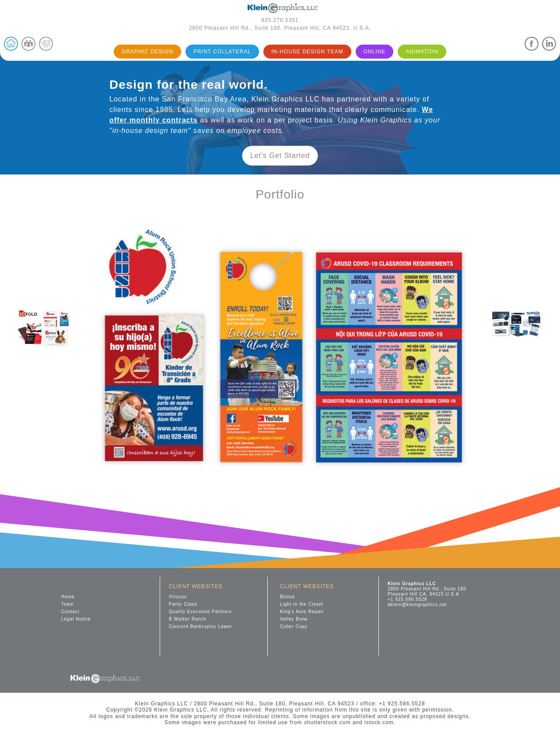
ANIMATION (422, 52)
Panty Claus (183, 604)
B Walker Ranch (188, 619)
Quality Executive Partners (200, 612)
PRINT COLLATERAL (222, 52)
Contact (70, 612)
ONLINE (375, 52)
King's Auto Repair (302, 612)
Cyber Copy (294, 626)
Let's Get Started (280, 155)
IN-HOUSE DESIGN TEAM (307, 52)
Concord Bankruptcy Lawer (201, 626)
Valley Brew (294, 619)
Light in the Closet (302, 604)
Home (68, 597)
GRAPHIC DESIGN (147, 52)
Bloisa (287, 597)
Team (67, 604)
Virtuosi (178, 597)
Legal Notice (76, 619)
